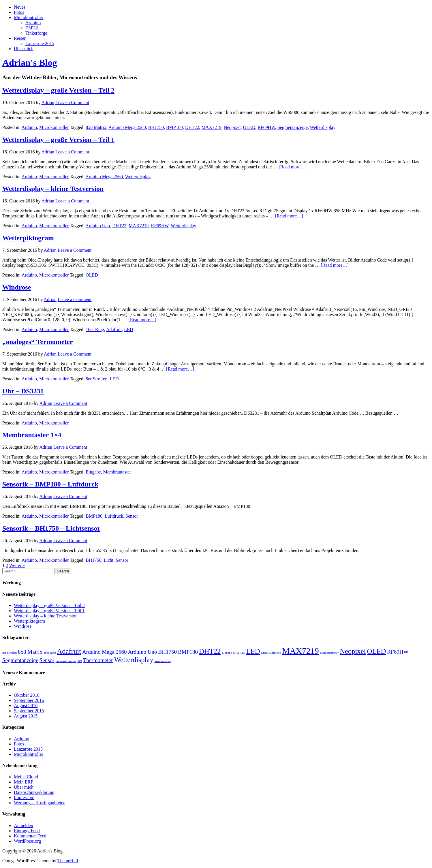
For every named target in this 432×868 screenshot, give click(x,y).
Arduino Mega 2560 (127, 127)
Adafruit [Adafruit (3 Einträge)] (69, 651)
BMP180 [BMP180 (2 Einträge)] (188, 652)
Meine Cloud (26, 777)
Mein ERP (24, 782)
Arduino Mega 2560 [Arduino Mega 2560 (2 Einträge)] (104, 652)
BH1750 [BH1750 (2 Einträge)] (168, 652)
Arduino (33, 23)
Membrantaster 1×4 (32, 435)
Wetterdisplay (323, 127)
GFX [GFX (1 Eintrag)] (236, 653)
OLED (249, 127)
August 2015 (26, 716)
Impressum (24, 797)
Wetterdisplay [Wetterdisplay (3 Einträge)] (134, 660)
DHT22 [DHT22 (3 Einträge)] (210, 651)
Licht (108, 560)
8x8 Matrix (96, 127)
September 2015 (29, 711)
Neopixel (232, 127)
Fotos (19, 12)
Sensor (132, 516)
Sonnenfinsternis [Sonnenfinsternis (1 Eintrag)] (66, 661)
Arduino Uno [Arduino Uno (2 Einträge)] (143, 652)
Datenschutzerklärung (34, 792)
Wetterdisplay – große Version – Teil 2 (58, 90)
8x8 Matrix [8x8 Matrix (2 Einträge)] (30, 652)
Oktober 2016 (27, 695)
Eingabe (93, 472)
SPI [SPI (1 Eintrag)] (79, 661)
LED (128, 329)
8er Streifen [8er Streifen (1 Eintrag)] (10, 653)
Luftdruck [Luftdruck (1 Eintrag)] (275, 653)
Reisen (20, 38)
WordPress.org (27, 841)
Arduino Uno (98, 226)
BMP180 (174, 127)
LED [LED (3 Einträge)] (253, 651)
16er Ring (95, 329)
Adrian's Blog (30, 63)
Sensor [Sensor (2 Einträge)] (47, 660)
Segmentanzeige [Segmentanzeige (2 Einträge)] (20, 660)
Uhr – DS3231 (23, 391)
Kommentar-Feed (30, 836)
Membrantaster (117, 472)
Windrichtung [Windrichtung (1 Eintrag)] (163, 661)
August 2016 (26, 706)
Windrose (17, 287)
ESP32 (32, 28)
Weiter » (17, 565)
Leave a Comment (72, 103)
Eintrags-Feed (27, 831)
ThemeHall (68, 861)
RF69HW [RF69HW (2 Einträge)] (398, 652)
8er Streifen (96, 379)
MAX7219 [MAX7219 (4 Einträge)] (301, 651)
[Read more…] (292, 167)
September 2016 (29, 700)
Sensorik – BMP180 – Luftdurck (50, 484)
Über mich (24, 49)
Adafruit (114, 329)
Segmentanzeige (293, 127)
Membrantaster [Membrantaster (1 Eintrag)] (329, 653)
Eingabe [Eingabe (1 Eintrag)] (227, 653)
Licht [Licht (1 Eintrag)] (264, 653)
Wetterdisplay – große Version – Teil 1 (58, 140)
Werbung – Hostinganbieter (39, 803)
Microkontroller (29, 17)
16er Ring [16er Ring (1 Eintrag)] (50, 653)
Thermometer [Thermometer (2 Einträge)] (98, 660)
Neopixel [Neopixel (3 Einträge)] (353, 651)
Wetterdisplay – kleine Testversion (53, 189)
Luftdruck (114, 516)
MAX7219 (212, 127)
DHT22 (192, 127)
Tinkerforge (36, 33)
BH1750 (156, 127)
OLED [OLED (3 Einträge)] (377, 651)
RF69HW (266, 127)
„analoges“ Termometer (38, 342)
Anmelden (24, 825)
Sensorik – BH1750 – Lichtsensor (51, 528)
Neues (20, 7)
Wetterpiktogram (28, 238)
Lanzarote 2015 (40, 43)
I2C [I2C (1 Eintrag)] (243, 653)
